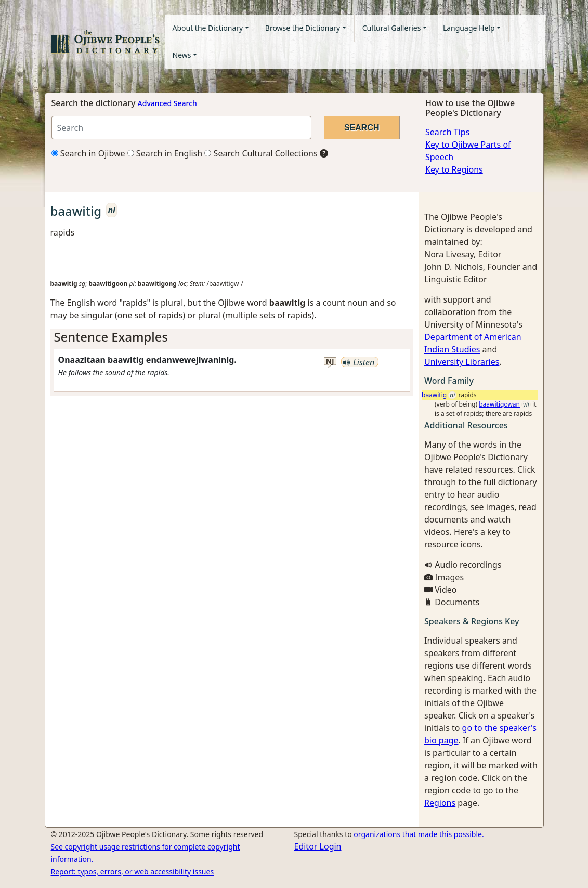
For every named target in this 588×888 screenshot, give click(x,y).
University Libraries (462, 362)
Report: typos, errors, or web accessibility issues (133, 872)
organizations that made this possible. (419, 834)
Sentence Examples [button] (111, 337)
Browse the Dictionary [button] (303, 28)
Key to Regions (454, 169)
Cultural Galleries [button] (392, 28)
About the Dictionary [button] (208, 28)
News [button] (182, 55)
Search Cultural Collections (261, 153)
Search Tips (447, 132)
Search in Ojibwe (88, 153)
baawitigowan (499, 404)
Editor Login (318, 846)
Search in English (165, 153)
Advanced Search (167, 103)
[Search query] (181, 128)
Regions (440, 803)
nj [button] (330, 362)
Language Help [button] (469, 28)
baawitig (434, 395)
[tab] (232, 337)
